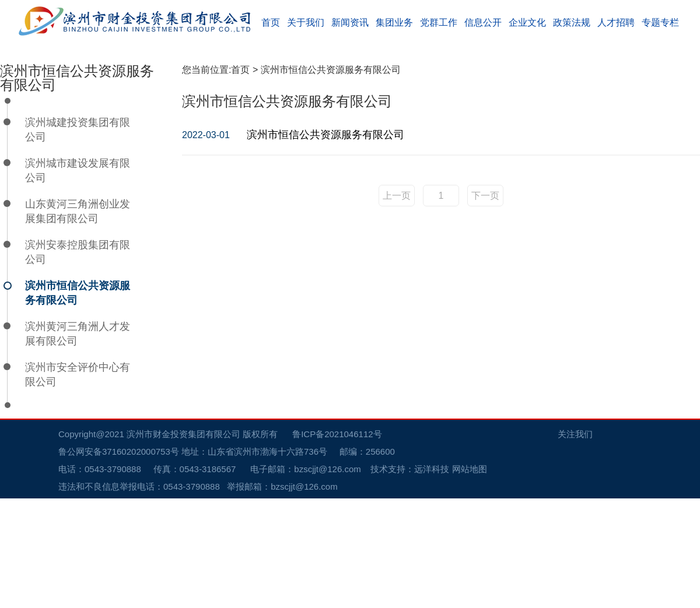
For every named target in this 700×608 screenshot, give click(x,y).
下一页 (485, 305)
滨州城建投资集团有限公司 (78, 239)
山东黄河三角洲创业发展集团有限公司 (78, 321)
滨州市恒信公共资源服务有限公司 (78, 403)
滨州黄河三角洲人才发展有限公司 (78, 443)
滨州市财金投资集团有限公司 (183, 544)
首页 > (246, 179)
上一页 (397, 305)
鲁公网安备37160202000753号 (125, 561)
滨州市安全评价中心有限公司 (78, 484)
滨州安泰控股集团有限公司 (78, 362)
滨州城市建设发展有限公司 (78, 280)
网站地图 (470, 579)
